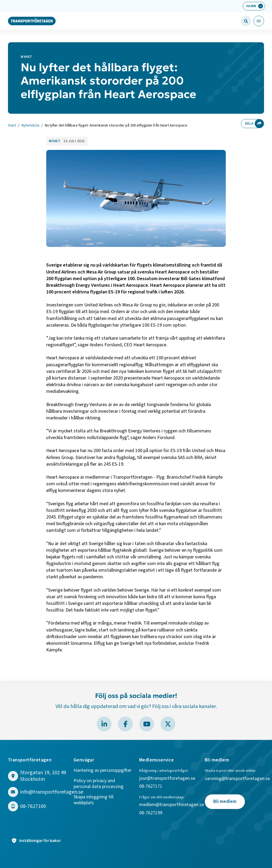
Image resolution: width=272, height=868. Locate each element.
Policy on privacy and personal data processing (99, 784)
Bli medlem (225, 801)
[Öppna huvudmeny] (259, 21)
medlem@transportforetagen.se (172, 805)
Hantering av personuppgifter (103, 771)
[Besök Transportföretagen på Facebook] (125, 724)
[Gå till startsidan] (32, 21)
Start (12, 126)
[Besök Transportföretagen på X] (168, 724)
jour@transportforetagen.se (167, 779)
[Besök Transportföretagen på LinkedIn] (104, 724)
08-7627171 (151, 787)
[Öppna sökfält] (246, 21)
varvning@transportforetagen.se (237, 779)
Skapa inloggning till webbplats (93, 800)
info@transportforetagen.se (52, 792)
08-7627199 (151, 813)
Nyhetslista (30, 126)
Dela (249, 124)
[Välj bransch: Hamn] (254, 6)
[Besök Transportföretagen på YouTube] (147, 724)
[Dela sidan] (259, 124)
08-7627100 (33, 806)
